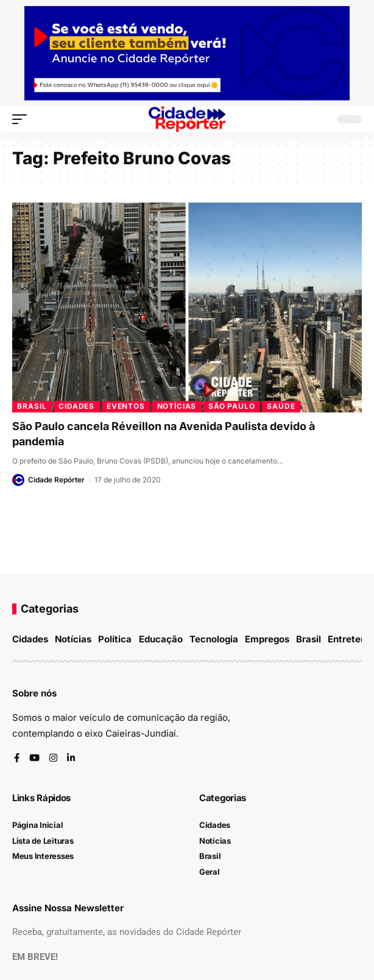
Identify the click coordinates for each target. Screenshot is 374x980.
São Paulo (232, 406)
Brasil (32, 406)
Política (115, 639)
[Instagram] (53, 759)
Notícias (177, 406)
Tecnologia (214, 639)
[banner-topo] (187, 53)
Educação (161, 639)
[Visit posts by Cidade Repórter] (18, 480)
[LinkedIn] (71, 759)
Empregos (267, 639)
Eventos (126, 406)
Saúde (281, 406)
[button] (23, 119)
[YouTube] (34, 759)
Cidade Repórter (56, 480)
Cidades (76, 406)
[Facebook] (17, 759)
